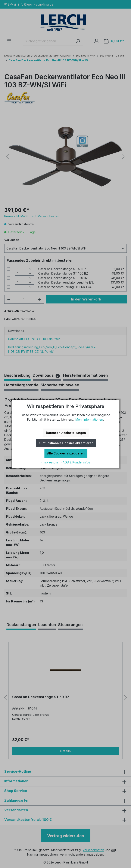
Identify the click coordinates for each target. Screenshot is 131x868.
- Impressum (50, 462)
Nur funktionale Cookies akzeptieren (66, 443)
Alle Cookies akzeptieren (66, 453)
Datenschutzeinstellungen (66, 433)
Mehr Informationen (89, 419)
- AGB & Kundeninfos (75, 462)
